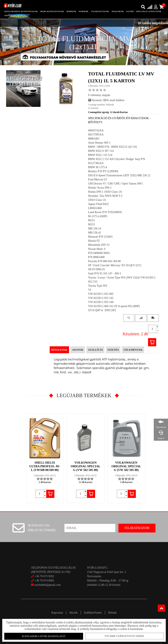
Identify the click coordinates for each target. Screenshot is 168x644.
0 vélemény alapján (99, 95)
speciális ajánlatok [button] (149, 11)
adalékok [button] (118, 11)
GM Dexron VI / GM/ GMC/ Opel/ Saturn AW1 (116, 184)
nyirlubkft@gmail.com (46, 585)
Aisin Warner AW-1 (99, 143)
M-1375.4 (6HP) (98, 216)
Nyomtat (95, 100)
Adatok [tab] (78, 350)
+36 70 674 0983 (44, 581)
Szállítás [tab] (95, 350)
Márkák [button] (71, 11)
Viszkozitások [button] (100, 11)
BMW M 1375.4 (98, 167)
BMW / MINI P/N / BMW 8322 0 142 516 (113, 147)
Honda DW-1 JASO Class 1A (105, 192)
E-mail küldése (114, 100)
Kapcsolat (57, 613)
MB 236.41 (95, 233)
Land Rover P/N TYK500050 (105, 212)
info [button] (7, 16)
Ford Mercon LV (98, 179)
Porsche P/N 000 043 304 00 (105, 261)
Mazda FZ (94, 241)
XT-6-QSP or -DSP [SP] (102, 310)
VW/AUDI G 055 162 (101, 298)
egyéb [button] (130, 11)
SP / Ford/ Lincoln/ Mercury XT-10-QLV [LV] (115, 265)
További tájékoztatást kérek (124, 636)
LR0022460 (95, 208)
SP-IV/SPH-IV (97, 269)
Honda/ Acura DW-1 (100, 188)
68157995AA (96, 135)
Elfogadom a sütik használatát (44, 636)
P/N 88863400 (96, 257)
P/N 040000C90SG (99, 253)
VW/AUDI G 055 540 (101, 302)
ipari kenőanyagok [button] (52, 11)
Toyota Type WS (98, 286)
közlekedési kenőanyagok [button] (21, 11)
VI (90, 290)
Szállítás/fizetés (93, 613)
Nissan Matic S (97, 249)
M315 (92, 220)
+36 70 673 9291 (44, 576)
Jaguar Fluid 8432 (98, 204)
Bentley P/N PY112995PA (103, 171)
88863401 (94, 139)
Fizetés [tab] (113, 350)
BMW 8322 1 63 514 (100, 155)
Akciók (73, 613)
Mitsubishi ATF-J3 (99, 245)
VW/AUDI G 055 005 (101, 294)
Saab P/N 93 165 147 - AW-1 (105, 273)
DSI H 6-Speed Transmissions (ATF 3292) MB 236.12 (119, 175)
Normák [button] (84, 11)
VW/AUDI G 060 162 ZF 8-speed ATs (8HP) (114, 306)
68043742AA (96, 130)
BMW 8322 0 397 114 (101, 151)
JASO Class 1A (97, 200)
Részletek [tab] (59, 350)
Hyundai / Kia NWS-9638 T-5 (105, 196)
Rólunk (112, 613)
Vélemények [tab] (133, 350)
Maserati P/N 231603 (100, 237)
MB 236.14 (95, 229)
